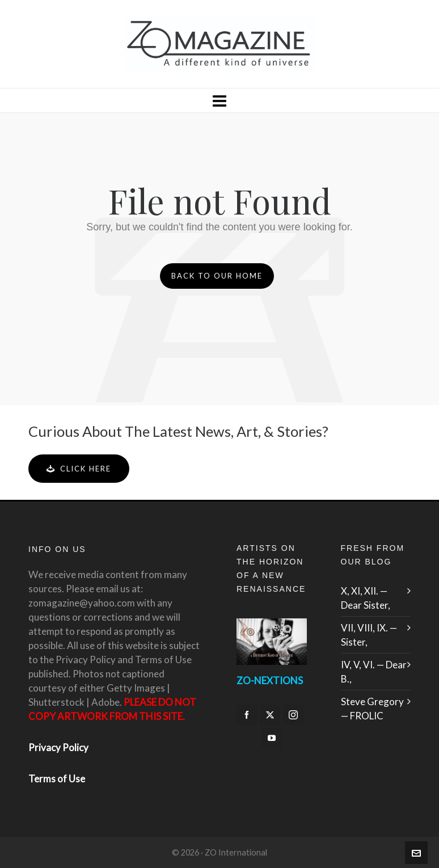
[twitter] (270, 715)
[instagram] (293, 715)
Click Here (79, 469)
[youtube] (272, 738)
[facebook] (247, 715)
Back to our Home (217, 276)
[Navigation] (220, 100)
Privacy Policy (58, 747)
